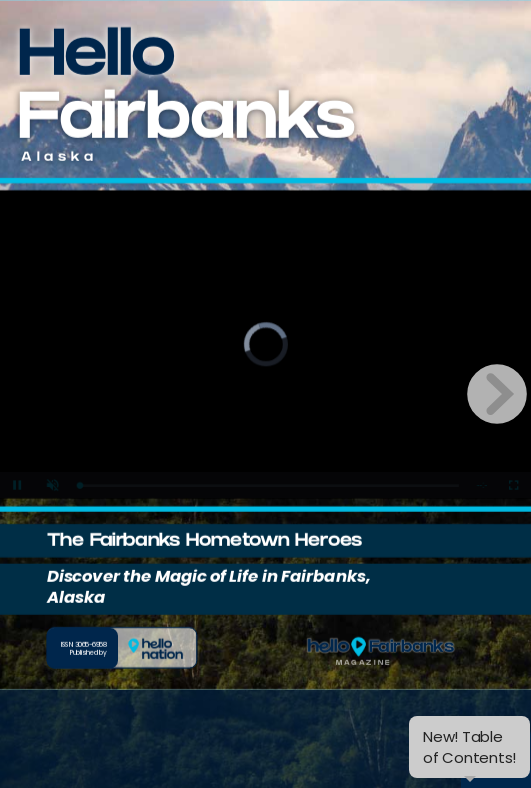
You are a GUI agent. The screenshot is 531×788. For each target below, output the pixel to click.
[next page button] (497, 394)
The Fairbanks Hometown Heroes (205, 542)
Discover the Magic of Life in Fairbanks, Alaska (208, 586)
